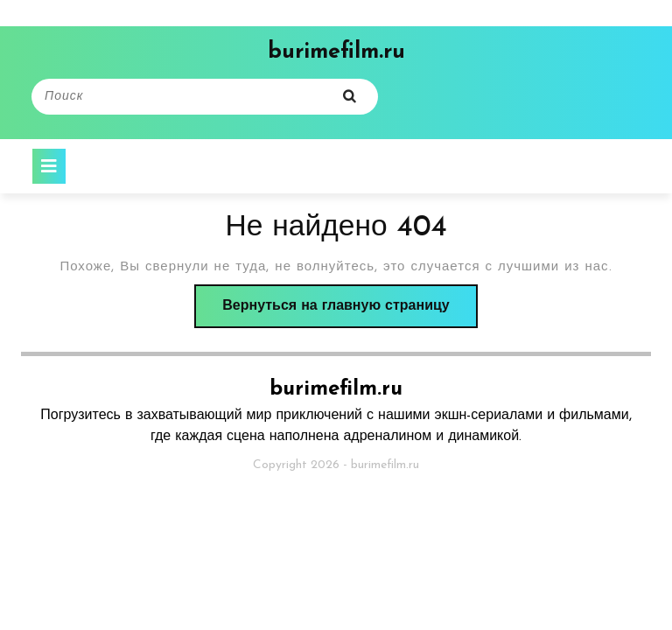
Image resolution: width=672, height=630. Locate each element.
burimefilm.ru (336, 52)
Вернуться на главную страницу (350, 311)
